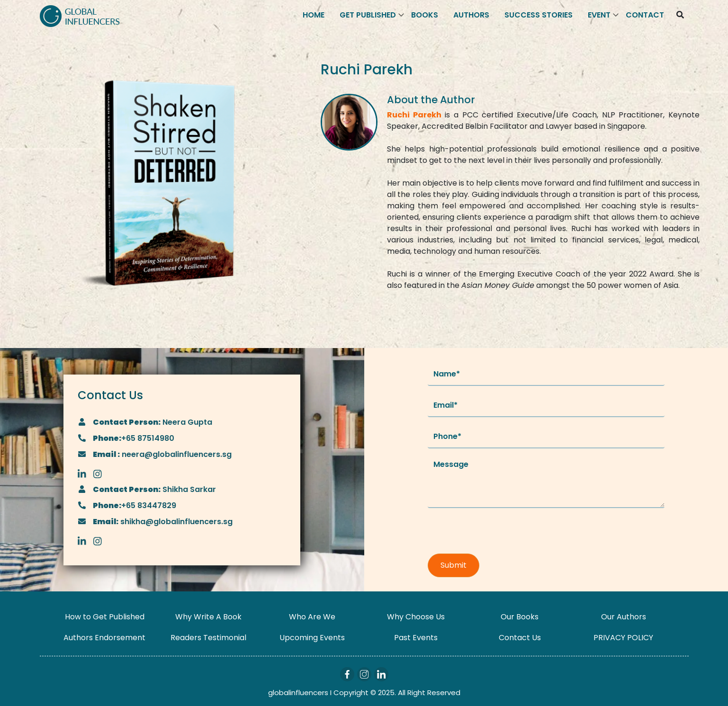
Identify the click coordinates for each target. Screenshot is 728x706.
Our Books (520, 617)
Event (599, 15)
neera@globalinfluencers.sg (176, 454)
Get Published (368, 15)
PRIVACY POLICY (623, 638)
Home (314, 15)
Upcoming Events (312, 638)
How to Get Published (105, 617)
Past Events (416, 638)
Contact (645, 15)
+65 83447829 (149, 505)
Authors (471, 15)
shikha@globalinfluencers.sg (175, 522)
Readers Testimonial (208, 638)
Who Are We (312, 617)
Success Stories (539, 15)
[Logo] (80, 15)
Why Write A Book (208, 617)
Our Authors (624, 617)
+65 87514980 (148, 438)
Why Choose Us (416, 617)
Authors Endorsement (104, 638)
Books (425, 15)
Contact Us (520, 638)
